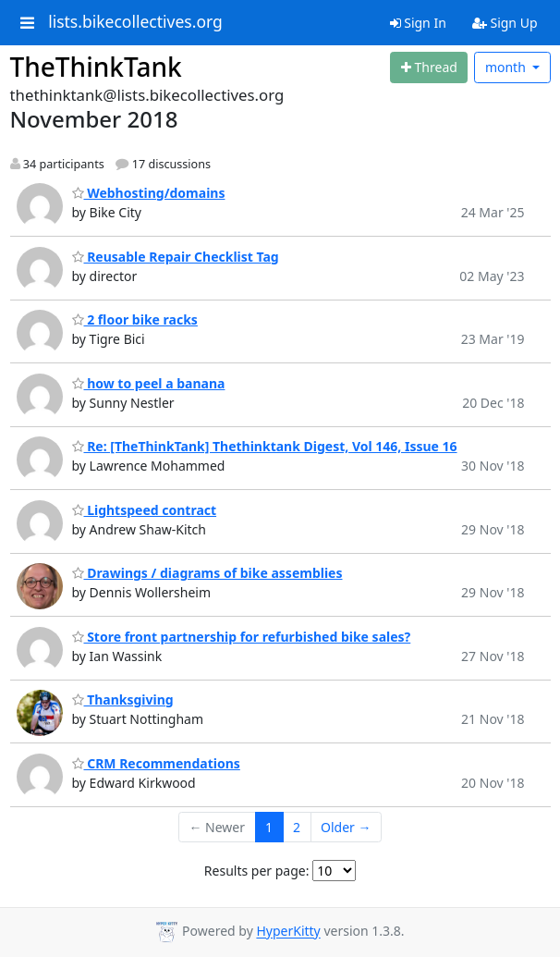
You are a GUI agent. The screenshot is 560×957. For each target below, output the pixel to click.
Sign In (418, 23)
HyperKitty (288, 932)
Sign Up (505, 23)
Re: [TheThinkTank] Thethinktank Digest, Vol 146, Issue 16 (265, 446)
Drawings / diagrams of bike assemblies (207, 573)
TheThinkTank (96, 67)
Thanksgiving (123, 699)
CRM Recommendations (156, 763)
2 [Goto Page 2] (297, 827)
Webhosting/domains (149, 193)
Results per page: (257, 871)
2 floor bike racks (135, 319)
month (507, 67)
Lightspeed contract (145, 510)
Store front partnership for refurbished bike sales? (242, 637)
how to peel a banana (149, 383)
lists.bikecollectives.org (135, 22)
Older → (346, 827)
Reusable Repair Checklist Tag (176, 257)
